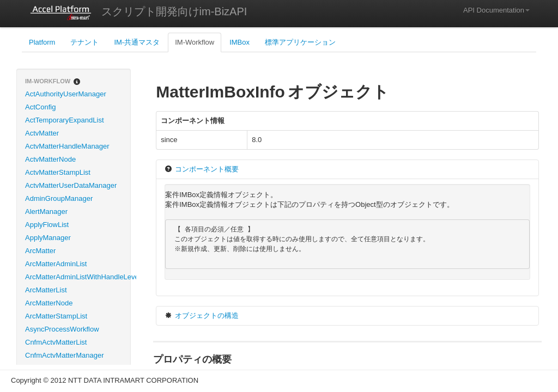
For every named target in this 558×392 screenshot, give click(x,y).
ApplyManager (48, 238)
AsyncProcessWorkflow (62, 329)
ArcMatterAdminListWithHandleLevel (78, 277)
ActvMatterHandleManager (67, 146)
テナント (84, 42)
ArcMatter (40, 251)
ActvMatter (42, 133)
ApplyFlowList (47, 225)
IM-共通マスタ (137, 42)
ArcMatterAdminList (56, 264)
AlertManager (46, 212)
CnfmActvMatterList (56, 342)
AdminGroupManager (59, 198)
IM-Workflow (195, 42)
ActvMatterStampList (58, 172)
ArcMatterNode (49, 303)
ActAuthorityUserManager (66, 94)
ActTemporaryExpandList (65, 120)
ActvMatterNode (50, 159)
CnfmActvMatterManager (65, 355)
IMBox (239, 42)
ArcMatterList (46, 290)
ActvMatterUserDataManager (71, 185)
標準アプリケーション (300, 42)
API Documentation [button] (496, 10)
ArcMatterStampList (56, 316)
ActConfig (40, 107)
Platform (42, 42)
